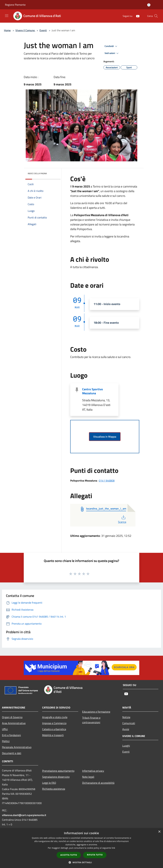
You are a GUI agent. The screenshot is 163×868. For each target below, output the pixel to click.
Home (7, 30)
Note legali (88, 777)
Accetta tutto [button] (69, 855)
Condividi (111, 46)
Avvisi (126, 729)
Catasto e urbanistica (54, 729)
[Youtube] (136, 16)
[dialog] (81, 848)
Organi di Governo (12, 717)
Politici (6, 741)
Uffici (5, 729)
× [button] (159, 832)
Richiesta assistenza (54, 789)
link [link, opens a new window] (113, 848)
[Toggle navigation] (7, 16)
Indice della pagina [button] (37, 173)
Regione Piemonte (15, 5)
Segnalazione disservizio (56, 777)
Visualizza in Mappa (105, 437)
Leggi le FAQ (49, 783)
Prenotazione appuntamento (58, 771)
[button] (81, 862)
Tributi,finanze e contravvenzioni (91, 720)
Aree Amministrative (14, 723)
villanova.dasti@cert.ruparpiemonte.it (24, 815)
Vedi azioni (112, 53)
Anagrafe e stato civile (55, 717)
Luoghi (126, 746)
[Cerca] (156, 16)
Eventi (43, 30)
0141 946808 (107, 481)
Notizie (126, 717)
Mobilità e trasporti (53, 735)
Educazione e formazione (96, 712)
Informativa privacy (93, 771)
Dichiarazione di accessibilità (98, 783)
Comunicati (129, 723)
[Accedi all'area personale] (149, 5)
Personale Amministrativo (17, 747)
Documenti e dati (12, 753)
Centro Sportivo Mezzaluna (93, 391)
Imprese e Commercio (54, 723)
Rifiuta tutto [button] (95, 855)
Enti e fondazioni (11, 735)
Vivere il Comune (25, 30)
